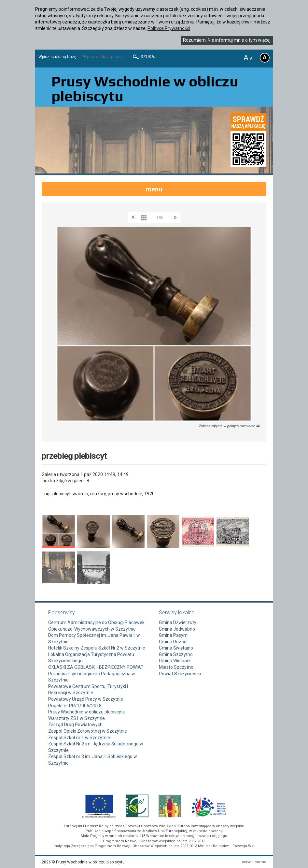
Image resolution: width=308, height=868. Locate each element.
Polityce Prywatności (169, 28)
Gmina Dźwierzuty (178, 622)
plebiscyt (62, 494)
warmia (80, 494)
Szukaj (144, 57)
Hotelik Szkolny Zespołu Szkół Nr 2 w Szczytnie (97, 648)
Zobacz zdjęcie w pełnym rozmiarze (229, 426)
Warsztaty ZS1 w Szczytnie (77, 718)
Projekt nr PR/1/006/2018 (75, 706)
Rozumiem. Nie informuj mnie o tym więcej (227, 40)
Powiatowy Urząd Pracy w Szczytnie (86, 699)
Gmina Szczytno (176, 654)
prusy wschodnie (125, 494)
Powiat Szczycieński (180, 674)
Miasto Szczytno (176, 667)
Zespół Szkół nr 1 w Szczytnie (79, 738)
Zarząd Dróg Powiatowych (75, 725)
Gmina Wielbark (175, 661)
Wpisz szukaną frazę (57, 57)
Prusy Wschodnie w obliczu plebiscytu (87, 712)
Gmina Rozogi (173, 642)
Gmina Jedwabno (177, 629)
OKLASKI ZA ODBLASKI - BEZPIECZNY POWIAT (96, 667)
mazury (98, 494)
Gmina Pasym (173, 635)
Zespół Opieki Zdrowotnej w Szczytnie (88, 731)
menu (154, 189)
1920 (149, 494)
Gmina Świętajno (176, 648)
